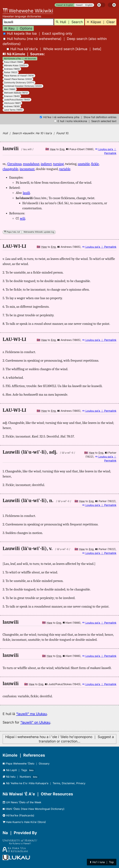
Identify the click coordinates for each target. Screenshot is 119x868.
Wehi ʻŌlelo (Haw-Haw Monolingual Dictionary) (34, 809)
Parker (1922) (11, 72)
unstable (84, 164)
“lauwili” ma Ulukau (31, 714)
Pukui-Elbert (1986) (14, 62)
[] (54, 49)
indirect (46, 164)
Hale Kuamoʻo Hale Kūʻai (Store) (24, 822)
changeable (10, 169)
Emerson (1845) (12, 96)
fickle (95, 164)
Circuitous (14, 164)
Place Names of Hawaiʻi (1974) (19, 76)
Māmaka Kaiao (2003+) (16, 65)
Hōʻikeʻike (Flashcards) (18, 815)
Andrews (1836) (12, 106)
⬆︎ (102, 862)
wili (23, 218)
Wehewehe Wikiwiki (28, 11)
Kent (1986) (10, 89)
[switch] (101, 5)
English (89, 5)
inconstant (27, 169)
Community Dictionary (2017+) (19, 83)
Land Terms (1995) (13, 110)
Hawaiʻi (79, 5)
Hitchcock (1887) (12, 103)
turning (58, 164)
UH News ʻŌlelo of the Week (22, 802)
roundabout (31, 164)
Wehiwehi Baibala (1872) (16, 93)
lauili (26, 193)
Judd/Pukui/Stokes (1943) (17, 100)
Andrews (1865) (12, 69)
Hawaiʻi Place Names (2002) (18, 79)
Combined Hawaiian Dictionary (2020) (23, 86)
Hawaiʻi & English (65, 5)
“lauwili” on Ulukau (35, 722)
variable (65, 169)
